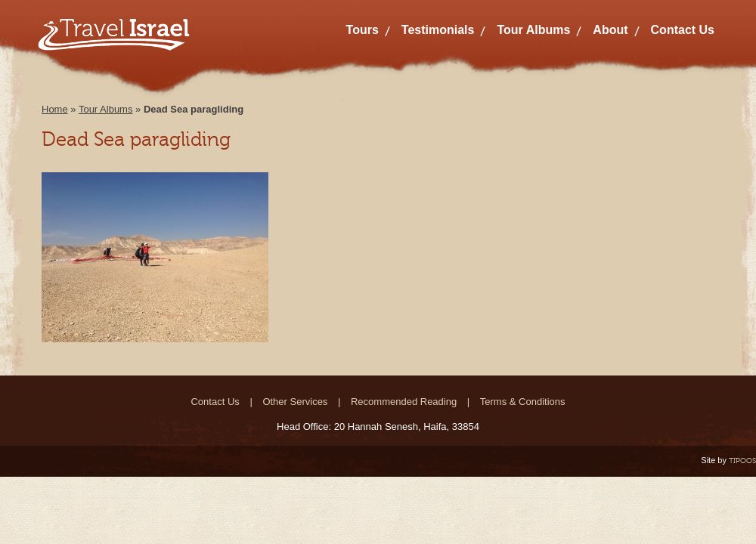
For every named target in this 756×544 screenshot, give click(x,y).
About (610, 30)
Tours (363, 30)
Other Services (295, 402)
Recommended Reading (404, 402)
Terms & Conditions (523, 402)
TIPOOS (742, 461)
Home (55, 109)
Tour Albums (533, 30)
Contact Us (683, 30)
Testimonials (438, 30)
